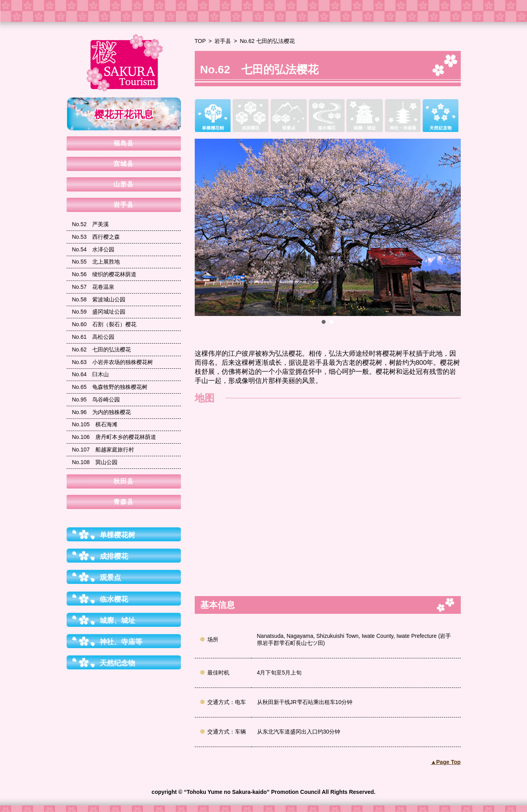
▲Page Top (446, 762)
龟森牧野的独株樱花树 (110, 387)
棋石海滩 (95, 424)
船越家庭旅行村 (103, 450)
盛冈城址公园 (99, 312)
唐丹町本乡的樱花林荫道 (114, 437)
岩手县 (223, 41)
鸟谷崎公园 (96, 399)
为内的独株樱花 (101, 412)
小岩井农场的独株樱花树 (113, 362)
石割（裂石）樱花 (104, 324)
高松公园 (93, 337)
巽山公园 (95, 462)
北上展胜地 (96, 262)
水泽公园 (93, 249)
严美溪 (90, 224)
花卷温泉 (93, 287)
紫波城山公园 (99, 299)
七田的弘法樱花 (101, 349)
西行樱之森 (96, 237)
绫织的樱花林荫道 (104, 274)
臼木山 (90, 374)
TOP (200, 41)
